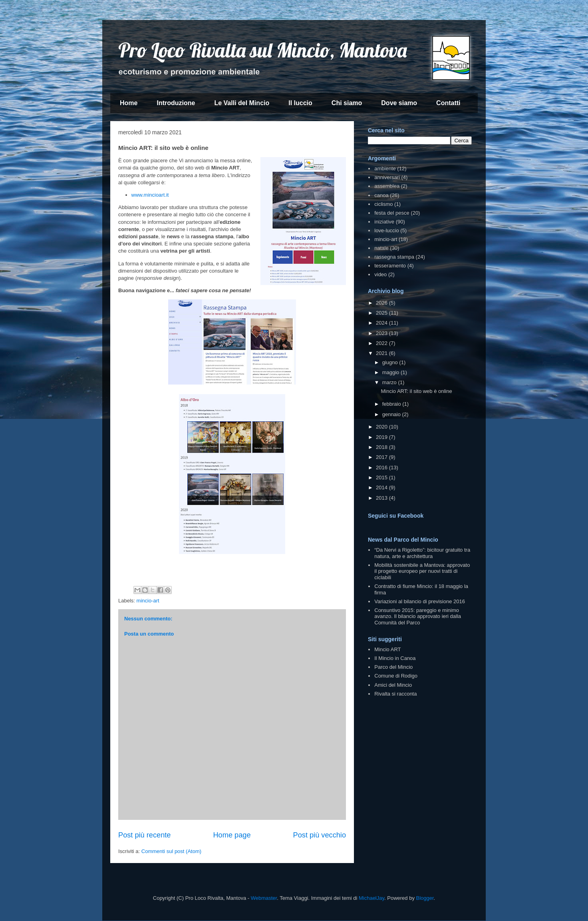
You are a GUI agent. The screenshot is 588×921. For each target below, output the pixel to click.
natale (381, 248)
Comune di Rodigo (396, 676)
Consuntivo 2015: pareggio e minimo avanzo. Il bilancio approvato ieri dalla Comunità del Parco (418, 616)
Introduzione (176, 103)
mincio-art (148, 601)
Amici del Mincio (393, 685)
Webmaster (264, 898)
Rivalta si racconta (395, 694)
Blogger (425, 898)
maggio (391, 372)
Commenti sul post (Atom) (171, 851)
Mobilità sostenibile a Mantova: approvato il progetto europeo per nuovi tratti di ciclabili (422, 571)
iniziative (384, 222)
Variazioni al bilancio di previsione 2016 (420, 601)
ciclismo (383, 204)
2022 (382, 343)
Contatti (448, 103)
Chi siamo (347, 103)
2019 (382, 437)
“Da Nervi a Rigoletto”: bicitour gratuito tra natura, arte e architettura (422, 553)
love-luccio (386, 230)
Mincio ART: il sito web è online (416, 391)
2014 (382, 487)
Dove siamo (399, 103)
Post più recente (144, 835)
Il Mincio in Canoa (395, 658)
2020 (382, 427)
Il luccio (300, 103)
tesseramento (390, 266)
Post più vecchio (320, 835)
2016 (382, 467)
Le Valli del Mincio (242, 103)
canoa (381, 195)
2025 (382, 313)
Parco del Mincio (393, 667)
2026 (382, 303)
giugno (391, 362)
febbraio (392, 404)
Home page (232, 835)
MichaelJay (371, 898)
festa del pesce (392, 213)
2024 (382, 323)
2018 (382, 447)
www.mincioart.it (150, 195)
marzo (390, 382)
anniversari (387, 177)
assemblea (387, 186)
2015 (382, 477)
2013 (382, 498)
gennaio (392, 414)
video (380, 274)
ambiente (385, 168)
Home (129, 103)
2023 (382, 333)
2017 (382, 457)
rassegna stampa (394, 257)
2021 (382, 353)
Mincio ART (387, 649)
